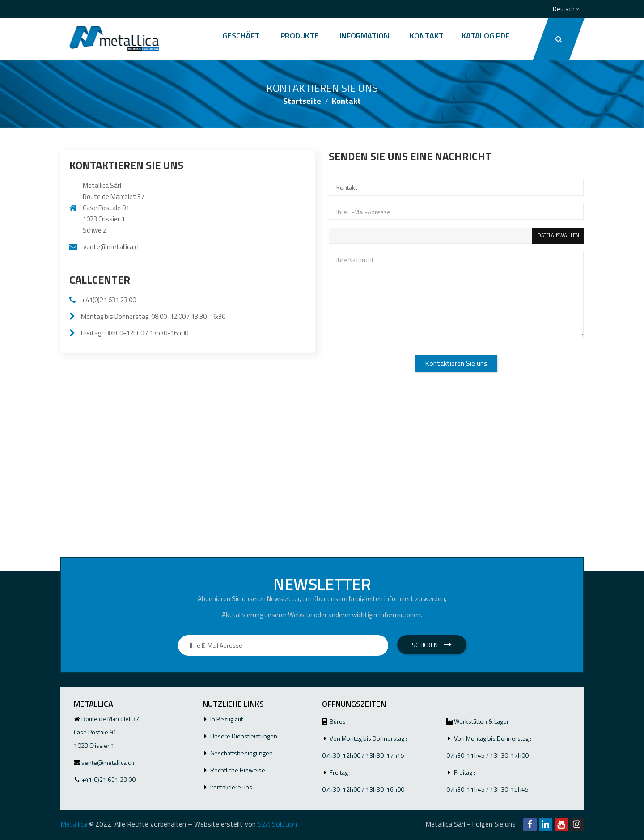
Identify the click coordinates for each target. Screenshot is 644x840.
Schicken (432, 645)
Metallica (74, 824)
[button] (559, 39)
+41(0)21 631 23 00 (109, 300)
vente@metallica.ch (112, 247)
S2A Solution (277, 824)
